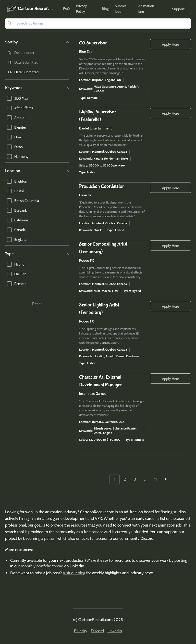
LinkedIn (115, 631)
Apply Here (171, 44)
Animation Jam (146, 9)
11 (155, 479)
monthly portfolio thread (42, 566)
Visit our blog (74, 573)
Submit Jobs (120, 9)
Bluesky (81, 631)
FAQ (66, 9)
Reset (37, 304)
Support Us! (178, 10)
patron (50, 538)
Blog (105, 9)
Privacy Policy (81, 9)
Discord (97, 631)
